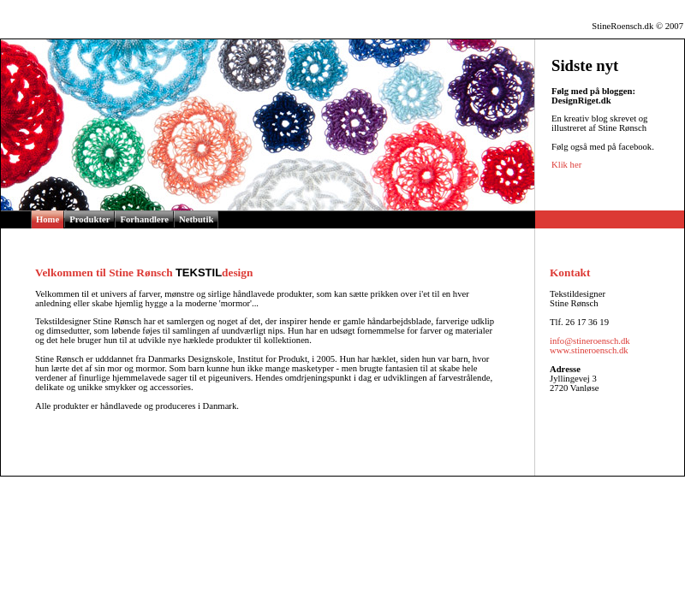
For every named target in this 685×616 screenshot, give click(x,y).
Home (48, 219)
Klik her (566, 165)
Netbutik (196, 219)
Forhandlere (144, 219)
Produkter (89, 219)
